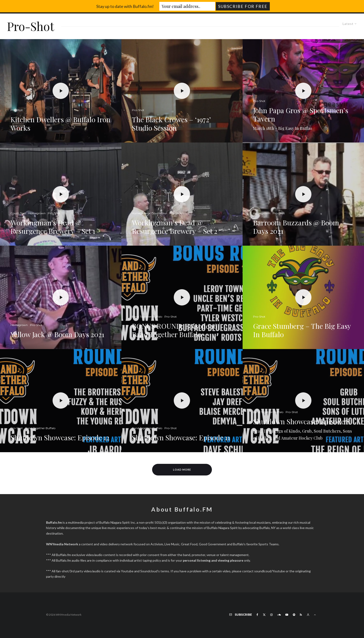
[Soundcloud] (279, 615)
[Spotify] (294, 615)
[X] (264, 615)
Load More (182, 470)
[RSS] (301, 615)
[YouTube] (287, 615)
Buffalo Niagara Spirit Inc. (118, 522)
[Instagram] (271, 615)
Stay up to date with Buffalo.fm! (125, 6)
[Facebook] (257, 615)
